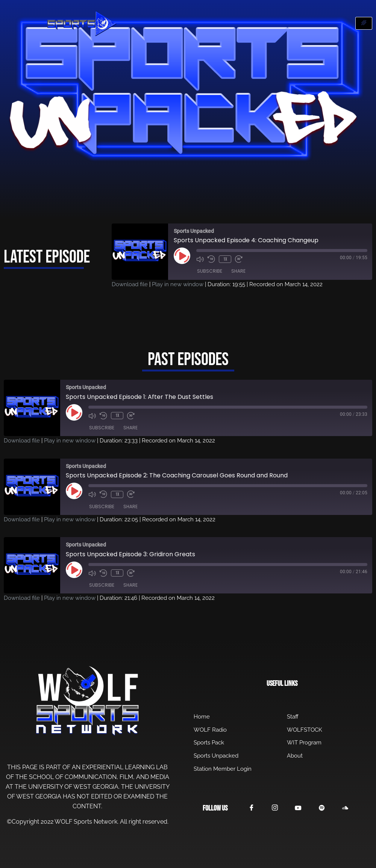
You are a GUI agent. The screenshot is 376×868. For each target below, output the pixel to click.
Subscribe (210, 271)
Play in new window (178, 284)
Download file (130, 284)
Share (238, 271)
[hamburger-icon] (364, 23)
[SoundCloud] (348, 808)
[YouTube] (300, 808)
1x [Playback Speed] (225, 259)
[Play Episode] (182, 256)
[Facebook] (252, 808)
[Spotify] (324, 809)
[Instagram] (276, 808)
